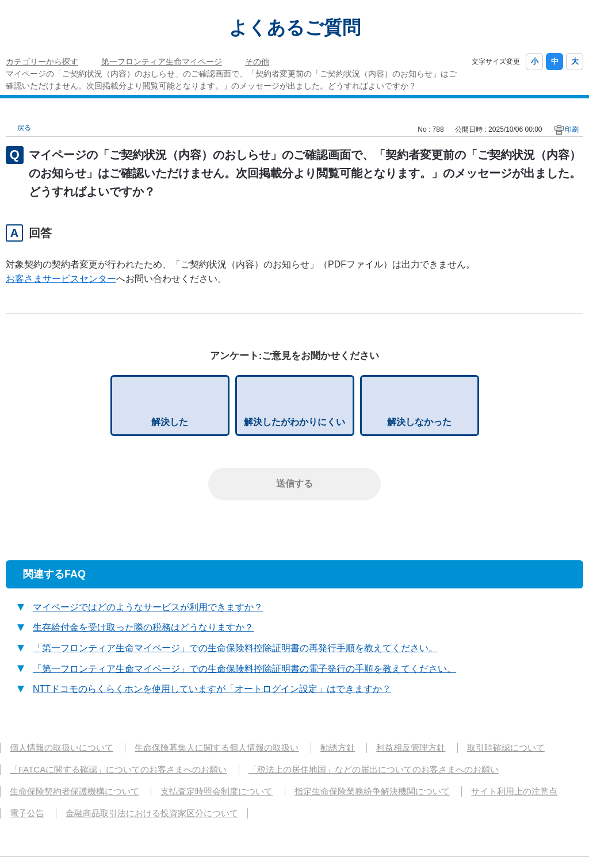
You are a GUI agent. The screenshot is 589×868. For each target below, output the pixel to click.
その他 (257, 62)
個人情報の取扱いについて (62, 747)
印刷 (572, 129)
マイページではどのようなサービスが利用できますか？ (148, 607)
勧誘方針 (338, 747)
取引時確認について (506, 747)
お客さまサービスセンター (61, 279)
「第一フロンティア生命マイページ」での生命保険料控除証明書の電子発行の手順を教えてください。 (244, 669)
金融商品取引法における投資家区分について (152, 813)
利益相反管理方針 (411, 747)
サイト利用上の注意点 (514, 791)
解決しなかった (419, 422)
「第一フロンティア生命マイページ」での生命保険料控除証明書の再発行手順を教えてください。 (235, 648)
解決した (170, 422)
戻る (24, 128)
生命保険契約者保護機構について (74, 791)
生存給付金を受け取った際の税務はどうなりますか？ (143, 627)
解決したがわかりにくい (294, 422)
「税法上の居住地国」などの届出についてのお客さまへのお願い (374, 769)
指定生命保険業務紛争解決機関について (372, 791)
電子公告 (27, 813)
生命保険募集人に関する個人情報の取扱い (217, 747)
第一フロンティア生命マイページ (162, 62)
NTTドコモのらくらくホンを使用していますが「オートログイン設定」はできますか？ (212, 689)
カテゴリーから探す (42, 62)
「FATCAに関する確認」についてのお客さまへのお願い (118, 769)
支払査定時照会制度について (217, 791)
